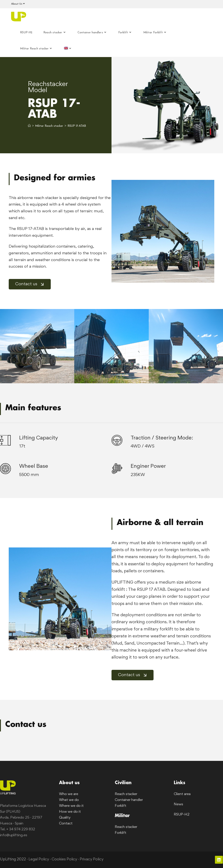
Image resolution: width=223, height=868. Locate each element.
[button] (5, 346)
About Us (19, 4)
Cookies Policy (65, 860)
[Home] (29, 126)
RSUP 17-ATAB (77, 126)
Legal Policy (39, 860)
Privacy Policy (92, 860)
